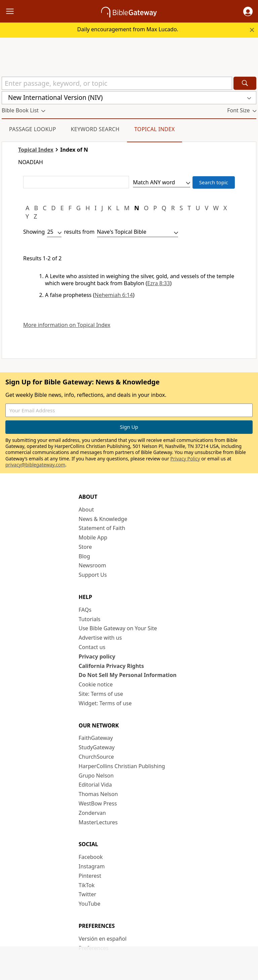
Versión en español (103, 939)
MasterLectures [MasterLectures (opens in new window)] (98, 822)
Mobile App (93, 537)
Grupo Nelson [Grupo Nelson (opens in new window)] (96, 776)
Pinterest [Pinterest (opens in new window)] (90, 876)
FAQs (85, 610)
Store (85, 547)
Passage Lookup (33, 129)
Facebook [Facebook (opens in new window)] (91, 857)
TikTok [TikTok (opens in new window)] (87, 885)
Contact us (92, 647)
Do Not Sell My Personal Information (127, 675)
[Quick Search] (117, 83)
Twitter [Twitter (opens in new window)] (87, 894)
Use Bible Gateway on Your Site (118, 628)
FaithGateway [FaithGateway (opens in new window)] (96, 738)
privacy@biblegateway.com (35, 465)
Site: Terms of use (101, 694)
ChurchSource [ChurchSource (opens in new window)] (96, 757)
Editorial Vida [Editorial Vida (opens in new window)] (95, 785)
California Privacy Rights (111, 666)
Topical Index (155, 129)
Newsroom (92, 565)
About (86, 510)
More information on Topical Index (67, 325)
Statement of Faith (102, 528)
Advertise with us (100, 638)
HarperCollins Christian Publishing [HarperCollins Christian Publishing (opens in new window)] (122, 766)
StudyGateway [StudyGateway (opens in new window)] (97, 747)
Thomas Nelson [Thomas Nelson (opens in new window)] (98, 794)
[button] (248, 11)
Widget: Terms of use (105, 703)
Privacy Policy (185, 459)
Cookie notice (96, 684)
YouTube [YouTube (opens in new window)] (90, 904)
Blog (84, 556)
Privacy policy (97, 656)
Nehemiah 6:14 (114, 295)
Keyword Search (95, 129)
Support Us (93, 575)
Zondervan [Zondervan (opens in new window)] (92, 813)
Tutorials (90, 619)
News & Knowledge (103, 519)
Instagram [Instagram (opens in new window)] (92, 866)
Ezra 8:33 (159, 283)
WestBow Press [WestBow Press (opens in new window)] (98, 803)
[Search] (245, 83)
